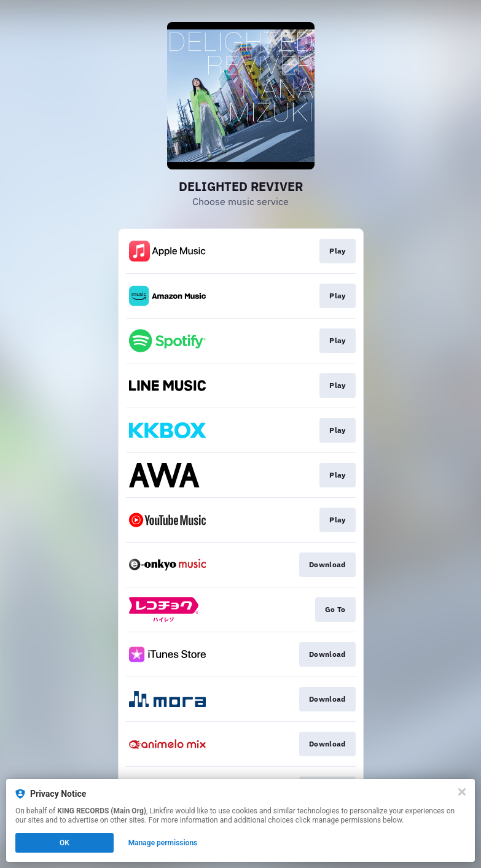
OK (65, 843)
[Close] (462, 792)
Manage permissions (163, 843)
